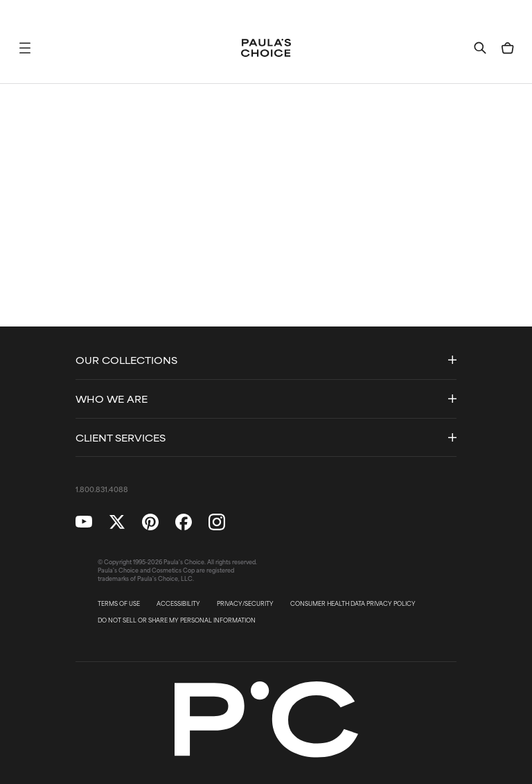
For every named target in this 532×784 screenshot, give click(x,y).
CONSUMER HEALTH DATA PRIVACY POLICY (353, 604)
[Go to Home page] (266, 48)
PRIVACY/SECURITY (245, 604)
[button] (25, 48)
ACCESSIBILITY (178, 604)
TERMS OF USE (119, 604)
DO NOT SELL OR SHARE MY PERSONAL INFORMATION (177, 620)
